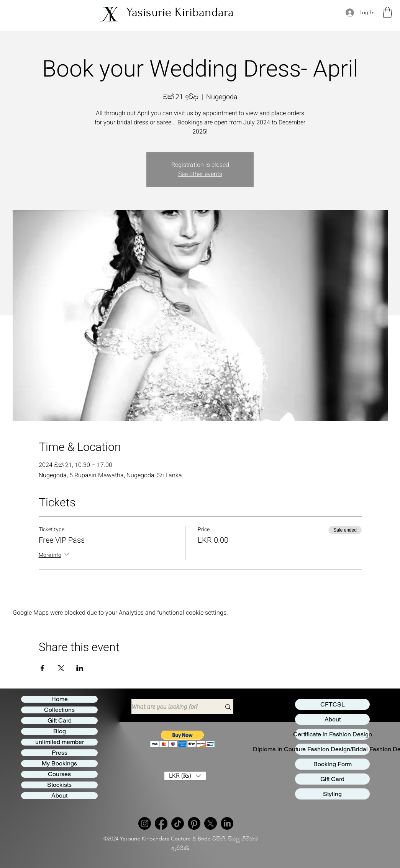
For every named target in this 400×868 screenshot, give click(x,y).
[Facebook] (161, 823)
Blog (60, 731)
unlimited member (60, 742)
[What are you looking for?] (170, 707)
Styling (332, 794)
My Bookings (59, 764)
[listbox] (185, 776)
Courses (59, 774)
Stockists (59, 785)
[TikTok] (178, 823)
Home (60, 699)
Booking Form (333, 764)
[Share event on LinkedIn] (80, 668)
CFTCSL (333, 704)
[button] (387, 12)
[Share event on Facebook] (42, 668)
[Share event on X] (61, 668)
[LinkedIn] (227, 823)
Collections (59, 710)
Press (60, 753)
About (59, 796)
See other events (200, 174)
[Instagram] (145, 823)
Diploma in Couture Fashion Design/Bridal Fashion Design (332, 749)
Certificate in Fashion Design (332, 734)
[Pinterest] (194, 823)
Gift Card (60, 721)
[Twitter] (211, 823)
